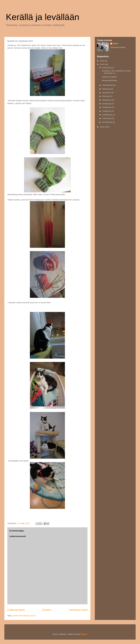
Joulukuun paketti (109, 77)
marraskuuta (108, 85)
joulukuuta (107, 68)
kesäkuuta (107, 104)
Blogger (84, 634)
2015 (102, 64)
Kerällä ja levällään (43, 17)
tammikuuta (107, 122)
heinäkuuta (107, 100)
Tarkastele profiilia (118, 47)
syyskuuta (107, 93)
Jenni (116, 44)
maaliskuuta (108, 115)
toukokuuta (107, 107)
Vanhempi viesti (78, 610)
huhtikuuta (107, 111)
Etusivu (47, 610)
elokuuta (106, 96)
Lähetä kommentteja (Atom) (24, 616)
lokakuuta (107, 89)
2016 (102, 61)
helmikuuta (107, 118)
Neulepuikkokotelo (109, 80)
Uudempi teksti (16, 610)
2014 (102, 127)
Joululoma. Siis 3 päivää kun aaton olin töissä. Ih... (116, 72)
